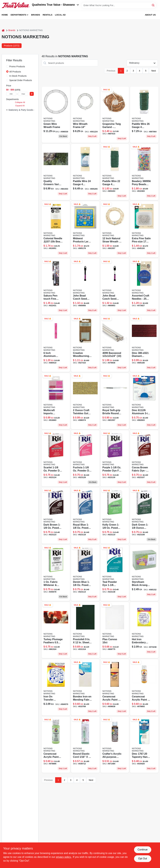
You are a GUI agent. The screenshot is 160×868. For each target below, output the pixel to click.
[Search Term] (119, 5)
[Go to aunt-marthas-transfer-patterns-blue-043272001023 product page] (144, 630)
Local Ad (60, 15)
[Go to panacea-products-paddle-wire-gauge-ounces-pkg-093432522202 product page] (115, 172)
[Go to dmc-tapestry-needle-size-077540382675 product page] (144, 745)
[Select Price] (32, 94)
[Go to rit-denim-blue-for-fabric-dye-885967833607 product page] (85, 573)
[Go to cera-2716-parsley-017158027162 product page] (56, 745)
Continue (142, 850)
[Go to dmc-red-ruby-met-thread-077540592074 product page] (144, 344)
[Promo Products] (7, 66)
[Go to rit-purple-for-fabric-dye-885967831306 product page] (115, 458)
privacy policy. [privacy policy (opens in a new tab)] (64, 857)
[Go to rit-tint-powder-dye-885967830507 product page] (56, 458)
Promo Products (17, 66)
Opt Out (142, 859)
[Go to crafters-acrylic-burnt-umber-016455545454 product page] (115, 745)
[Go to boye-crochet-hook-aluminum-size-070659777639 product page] (56, 344)
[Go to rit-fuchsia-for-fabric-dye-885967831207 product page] (85, 458)
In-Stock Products (18, 76)
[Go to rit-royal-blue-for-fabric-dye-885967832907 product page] (85, 516)
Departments (18, 15)
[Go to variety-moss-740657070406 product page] (56, 172)
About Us (150, 15)
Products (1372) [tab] (12, 46)
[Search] (153, 5)
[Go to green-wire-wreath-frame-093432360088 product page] (56, 115)
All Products (15, 72)
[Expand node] (7, 110)
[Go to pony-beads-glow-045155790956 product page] (144, 172)
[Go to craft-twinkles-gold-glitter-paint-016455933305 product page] (85, 401)
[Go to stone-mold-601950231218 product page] (85, 229)
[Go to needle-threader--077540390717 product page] (144, 401)
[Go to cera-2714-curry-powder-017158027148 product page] (144, 687)
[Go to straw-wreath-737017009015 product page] (115, 229)
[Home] (3, 30)
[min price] (11, 94)
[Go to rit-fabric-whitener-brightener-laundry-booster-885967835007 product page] (56, 573)
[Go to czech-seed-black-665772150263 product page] (85, 287)
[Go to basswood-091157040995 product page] (115, 344)
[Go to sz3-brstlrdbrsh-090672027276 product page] (115, 401)
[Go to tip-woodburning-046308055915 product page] (85, 344)
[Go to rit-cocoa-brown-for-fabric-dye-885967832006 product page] (144, 458)
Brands (36, 15)
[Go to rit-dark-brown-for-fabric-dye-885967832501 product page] (56, 516)
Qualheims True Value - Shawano (55, 5)
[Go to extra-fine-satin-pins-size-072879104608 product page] (144, 229)
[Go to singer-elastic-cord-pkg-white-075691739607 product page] (85, 745)
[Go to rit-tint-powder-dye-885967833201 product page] (115, 516)
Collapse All (20, 102)
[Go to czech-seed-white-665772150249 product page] (115, 287)
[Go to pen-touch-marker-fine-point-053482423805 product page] (56, 287)
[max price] (23, 94)
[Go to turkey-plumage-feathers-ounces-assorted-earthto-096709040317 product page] (56, 630)
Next (154, 71)
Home (5, 15)
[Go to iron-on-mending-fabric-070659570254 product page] (85, 687)
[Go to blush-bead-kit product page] (56, 401)
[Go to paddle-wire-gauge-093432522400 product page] (85, 172)
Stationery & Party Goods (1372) (24, 110)
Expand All (20, 106)
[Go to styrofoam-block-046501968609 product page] (144, 573)
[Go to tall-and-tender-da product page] (115, 630)
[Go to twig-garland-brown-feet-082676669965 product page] (115, 115)
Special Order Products (21, 80)
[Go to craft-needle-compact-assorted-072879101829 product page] (144, 287)
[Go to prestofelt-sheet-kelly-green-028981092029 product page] (85, 630)
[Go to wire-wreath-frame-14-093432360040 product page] (85, 115)
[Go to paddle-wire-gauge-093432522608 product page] (144, 115)
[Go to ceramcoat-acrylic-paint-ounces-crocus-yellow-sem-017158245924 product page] (115, 687)
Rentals (47, 15)
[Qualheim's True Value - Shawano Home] (16, 5)
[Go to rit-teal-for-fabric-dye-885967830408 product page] (115, 573)
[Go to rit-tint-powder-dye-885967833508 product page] (144, 516)
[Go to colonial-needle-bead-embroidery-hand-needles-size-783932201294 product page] (56, 229)
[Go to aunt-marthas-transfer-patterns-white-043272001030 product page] (56, 687)
